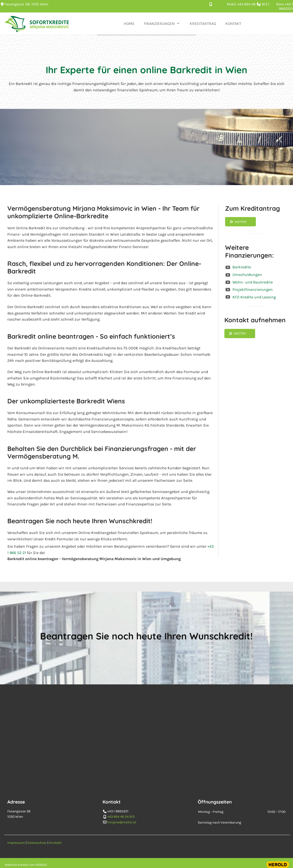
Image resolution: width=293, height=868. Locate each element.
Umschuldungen (247, 275)
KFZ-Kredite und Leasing (254, 297)
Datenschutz (37, 843)
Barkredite (242, 267)
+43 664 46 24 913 (253, 4)
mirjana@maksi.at (122, 825)
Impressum (16, 843)
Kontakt (55, 843)
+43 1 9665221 (286, 6)
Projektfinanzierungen (253, 289)
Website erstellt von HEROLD (26, 865)
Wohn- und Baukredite (253, 282)
